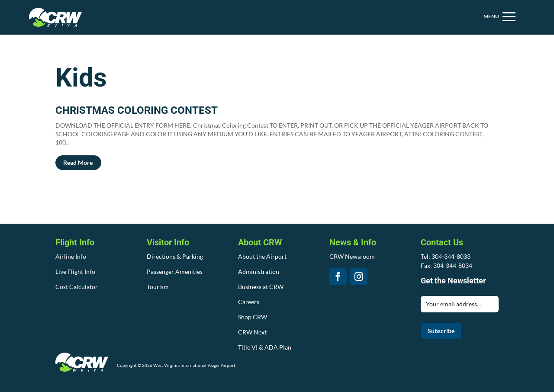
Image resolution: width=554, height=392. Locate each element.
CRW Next (252, 332)
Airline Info (71, 256)
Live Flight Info (75, 272)
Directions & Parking (175, 256)
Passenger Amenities (175, 272)
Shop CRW (253, 317)
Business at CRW (261, 287)
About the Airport (262, 256)
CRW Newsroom (352, 256)
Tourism (158, 287)
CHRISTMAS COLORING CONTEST (137, 110)
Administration (259, 272)
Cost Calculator (77, 287)
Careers (249, 302)
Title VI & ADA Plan (265, 347)
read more (78, 162)
